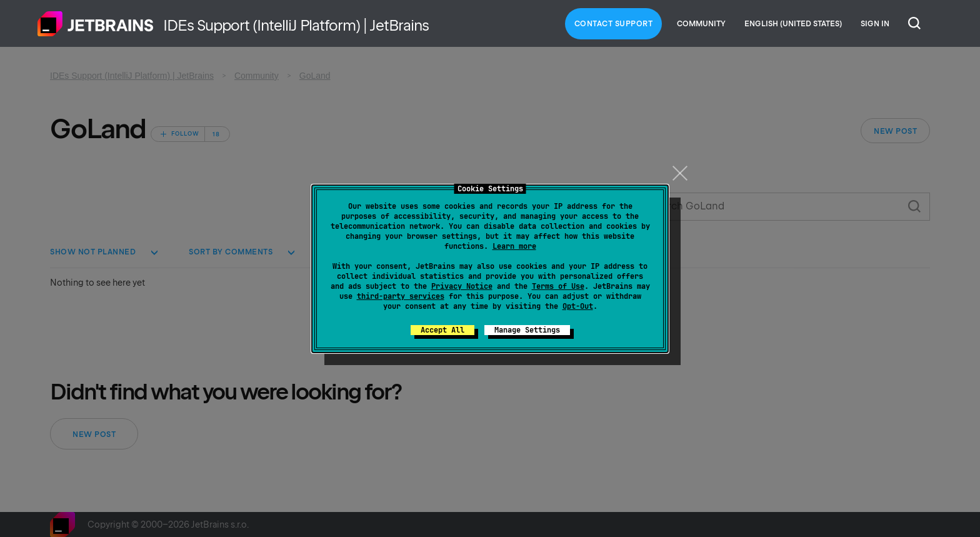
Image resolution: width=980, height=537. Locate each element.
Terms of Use (558, 286)
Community (701, 24)
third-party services (401, 296)
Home (96, 24)
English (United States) (793, 24)
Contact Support (614, 24)
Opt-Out (578, 306)
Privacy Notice (462, 286)
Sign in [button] (875, 24)
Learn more (514, 246)
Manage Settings (527, 330)
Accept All (442, 330)
